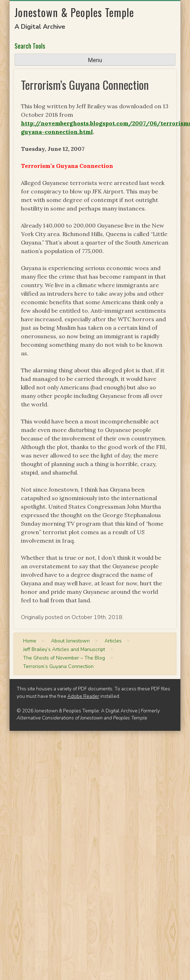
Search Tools (30, 46)
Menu (95, 60)
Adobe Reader (83, 696)
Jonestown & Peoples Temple (74, 12)
